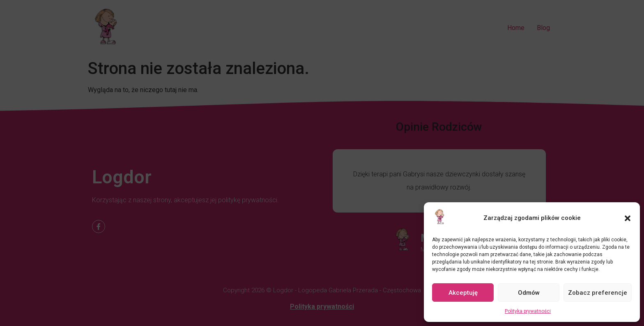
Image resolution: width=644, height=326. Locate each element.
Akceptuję (463, 293)
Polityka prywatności (528, 311)
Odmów (529, 293)
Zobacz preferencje (598, 293)
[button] (628, 218)
